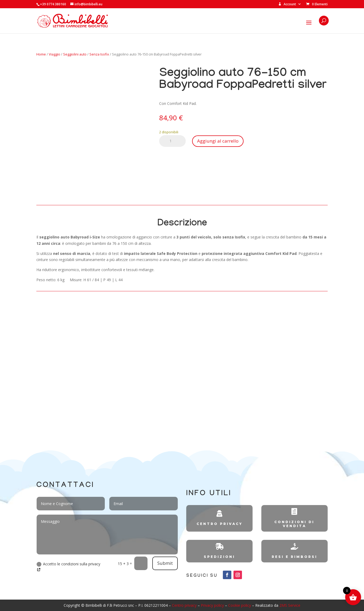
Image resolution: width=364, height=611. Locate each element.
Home (41, 54)
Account (287, 4)
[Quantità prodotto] (172, 141)
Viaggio (55, 54)
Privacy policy (212, 605)
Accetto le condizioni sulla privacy (68, 567)
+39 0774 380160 (53, 4)
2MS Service (290, 605)
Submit (165, 563)
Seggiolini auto (75, 54)
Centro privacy (184, 605)
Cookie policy (240, 605)
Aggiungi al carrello (218, 141)
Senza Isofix (99, 54)
